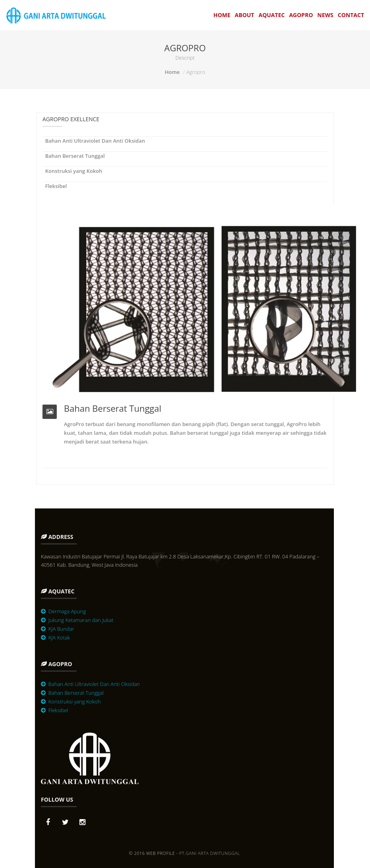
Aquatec (272, 15)
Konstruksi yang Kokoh (72, 171)
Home (222, 15)
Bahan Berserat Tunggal (74, 156)
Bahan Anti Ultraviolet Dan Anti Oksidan (94, 141)
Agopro (301, 15)
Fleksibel (55, 186)
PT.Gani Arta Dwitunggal (209, 853)
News (325, 15)
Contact (351, 15)
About (244, 15)
